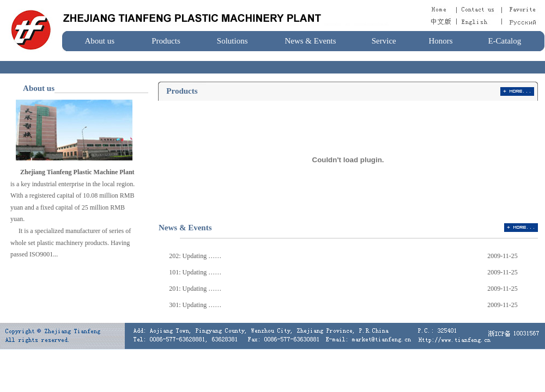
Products (166, 41)
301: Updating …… (195, 305)
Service (384, 41)
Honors (440, 41)
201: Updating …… (195, 289)
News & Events (310, 41)
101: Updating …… (195, 272)
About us (100, 41)
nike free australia (55, 219)
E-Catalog (504, 41)
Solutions (232, 41)
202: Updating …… (195, 256)
